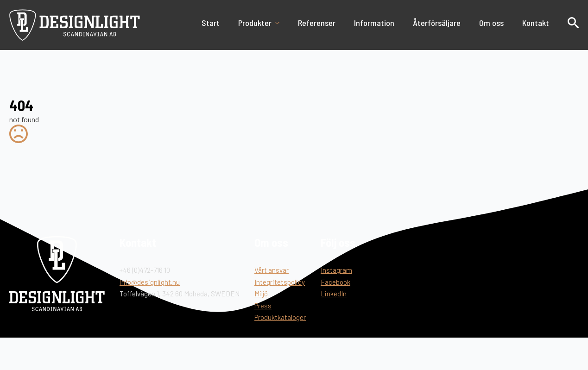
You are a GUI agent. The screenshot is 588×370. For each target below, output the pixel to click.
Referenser (317, 23)
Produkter (255, 23)
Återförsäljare (437, 23)
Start (211, 23)
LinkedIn (334, 294)
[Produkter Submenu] (280, 23)
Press (263, 306)
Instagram (336, 270)
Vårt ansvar (272, 270)
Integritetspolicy (280, 282)
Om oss (491, 23)
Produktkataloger (280, 317)
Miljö (261, 294)
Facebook (335, 282)
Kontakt (536, 23)
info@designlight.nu (150, 282)
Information (374, 23)
